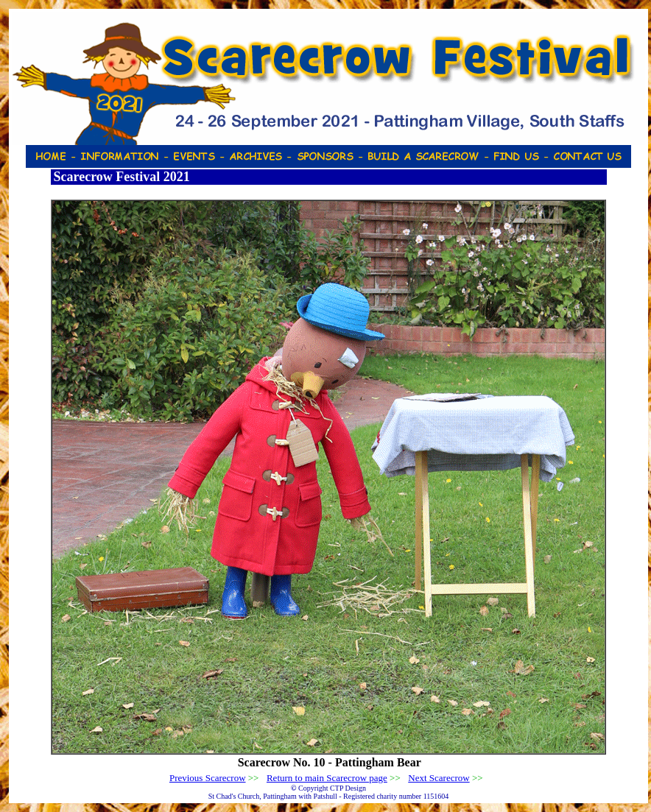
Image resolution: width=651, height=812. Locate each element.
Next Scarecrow (439, 778)
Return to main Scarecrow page (327, 778)
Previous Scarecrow (208, 778)
